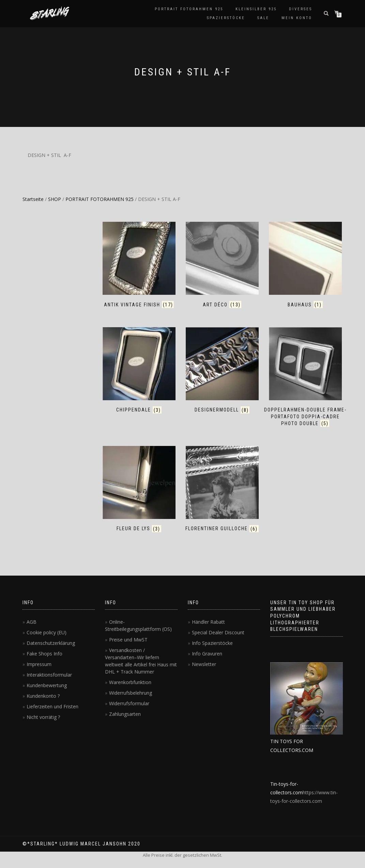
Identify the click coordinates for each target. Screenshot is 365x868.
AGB (32, 622)
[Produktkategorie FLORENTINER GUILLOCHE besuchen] (222, 489)
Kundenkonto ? (43, 696)
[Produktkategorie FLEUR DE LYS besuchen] (139, 489)
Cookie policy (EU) (47, 632)
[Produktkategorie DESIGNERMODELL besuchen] (222, 370)
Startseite (33, 199)
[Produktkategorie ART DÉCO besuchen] (222, 265)
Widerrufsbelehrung (131, 693)
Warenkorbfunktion (130, 682)
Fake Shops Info (44, 654)
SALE (263, 18)
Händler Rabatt (208, 622)
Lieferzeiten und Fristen (52, 706)
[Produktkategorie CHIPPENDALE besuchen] (139, 370)
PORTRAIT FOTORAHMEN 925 (189, 9)
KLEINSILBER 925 (256, 9)
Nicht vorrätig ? (43, 717)
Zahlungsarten (125, 714)
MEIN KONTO (297, 18)
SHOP (55, 199)
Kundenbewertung (47, 685)
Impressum (39, 664)
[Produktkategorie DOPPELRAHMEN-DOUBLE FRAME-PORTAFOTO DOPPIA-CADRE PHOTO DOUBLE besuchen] (305, 377)
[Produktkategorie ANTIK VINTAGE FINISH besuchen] (139, 265)
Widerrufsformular (129, 703)
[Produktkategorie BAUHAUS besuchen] (305, 265)
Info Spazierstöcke (212, 643)
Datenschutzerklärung (51, 643)
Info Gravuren (207, 654)
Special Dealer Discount (218, 632)
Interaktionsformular (49, 675)
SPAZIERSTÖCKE (226, 18)
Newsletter (204, 664)
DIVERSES (301, 9)
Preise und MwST (128, 640)
